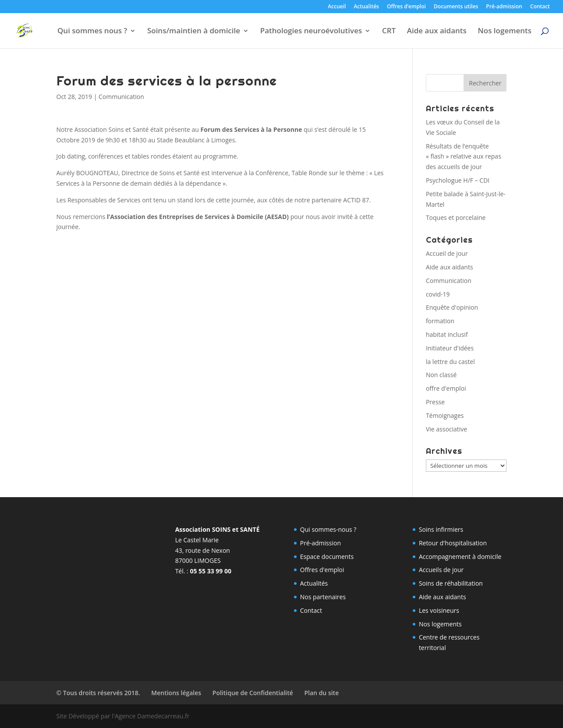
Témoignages (445, 415)
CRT (389, 32)
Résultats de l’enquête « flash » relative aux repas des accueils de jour (464, 157)
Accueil (337, 7)
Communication (121, 97)
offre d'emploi (446, 388)
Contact (540, 7)
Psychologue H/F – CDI (458, 180)
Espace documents (327, 557)
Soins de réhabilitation (451, 583)
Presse (435, 402)
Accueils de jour (441, 570)
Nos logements (505, 32)
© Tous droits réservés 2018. (98, 693)
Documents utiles (456, 7)
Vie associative (446, 429)
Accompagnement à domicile (460, 557)
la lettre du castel (450, 362)
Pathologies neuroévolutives (311, 32)
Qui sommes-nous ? (328, 529)
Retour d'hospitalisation (453, 543)
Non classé (441, 375)
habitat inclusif (447, 334)
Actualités (366, 7)
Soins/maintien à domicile (194, 32)
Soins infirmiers (441, 529)
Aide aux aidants (437, 32)
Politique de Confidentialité (253, 693)
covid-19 (438, 294)
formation (440, 321)
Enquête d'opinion (452, 307)
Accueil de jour (447, 253)
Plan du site (321, 693)
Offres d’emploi (406, 7)
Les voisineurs (439, 610)
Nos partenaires (323, 597)
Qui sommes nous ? (92, 32)
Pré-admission (504, 7)
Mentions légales (176, 693)
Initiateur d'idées (450, 348)
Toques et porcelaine (456, 217)
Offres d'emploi (322, 570)
